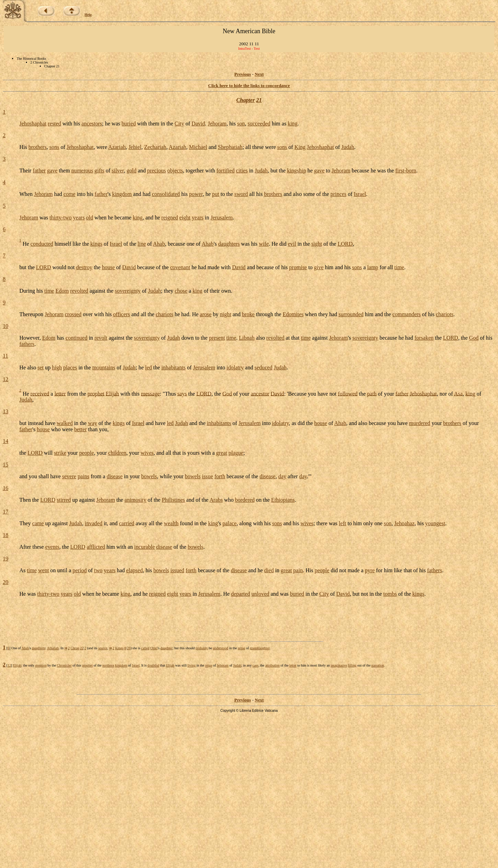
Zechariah (155, 147)
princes (338, 194)
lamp (373, 267)
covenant (180, 267)
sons (54, 147)
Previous (243, 74)
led (149, 367)
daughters (229, 244)
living (191, 665)
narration (378, 665)
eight (185, 218)
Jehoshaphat (33, 124)
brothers (37, 147)
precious (157, 171)
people (87, 453)
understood (220, 648)
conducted (42, 244)
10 (6, 326)
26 (129, 648)
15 (6, 465)
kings (96, 244)
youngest (435, 523)
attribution (273, 665)
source (103, 648)
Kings (119, 648)
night (226, 314)
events (52, 547)
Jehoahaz (404, 523)
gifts (99, 171)
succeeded (259, 124)
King (300, 147)
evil (292, 244)
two (98, 570)
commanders (407, 314)
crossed (73, 314)
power (196, 194)
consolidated (166, 194)
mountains (104, 367)
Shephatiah (230, 147)
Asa (458, 393)
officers (122, 314)
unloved (260, 594)
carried (127, 523)
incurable (145, 547)
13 (6, 411)
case (255, 665)
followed (348, 393)
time (399, 267)
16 (6, 488)
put (215, 194)
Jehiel (135, 147)
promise (298, 267)
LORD (345, 244)
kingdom (122, 194)
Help (88, 15)
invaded (94, 523)
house (108, 267)
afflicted (96, 547)
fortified (225, 171)
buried (129, 124)
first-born (406, 171)
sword (241, 194)
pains (83, 476)
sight (317, 244)
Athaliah (53, 648)
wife (264, 244)
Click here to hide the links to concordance (249, 86)
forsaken (424, 338)
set (40, 367)
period (80, 570)
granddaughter (260, 648)
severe (69, 476)
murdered (420, 423)
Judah (348, 147)
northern (108, 665)
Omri (154, 648)
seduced (264, 367)
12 (6, 379)
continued (77, 338)
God (474, 338)
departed (241, 594)
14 (6, 441)
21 (259, 100)
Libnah (247, 338)
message (150, 393)
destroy (84, 267)
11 (5, 356)
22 (82, 648)
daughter (167, 648)
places (70, 367)
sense (241, 648)
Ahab (159, 244)
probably (202, 648)
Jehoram (217, 124)
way (93, 423)
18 (6, 535)
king (293, 124)
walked (65, 423)
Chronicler (64, 665)
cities (242, 171)
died (269, 570)
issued (177, 570)
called (145, 648)
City (179, 124)
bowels (149, 476)
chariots (164, 314)
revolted (79, 291)
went (43, 570)
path (372, 393)
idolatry (235, 367)
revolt (101, 338)
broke (248, 314)
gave (52, 171)
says (182, 393)
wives (147, 453)
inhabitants (174, 367)
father (39, 171)
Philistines (173, 500)
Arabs (216, 500)
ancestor (260, 393)
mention (41, 665)
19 (6, 559)
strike (60, 453)
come (70, 194)
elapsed (135, 570)
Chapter (245, 100)
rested (54, 124)
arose (206, 314)
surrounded (351, 314)
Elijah (112, 393)
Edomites (293, 314)
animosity (135, 500)
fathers (27, 344)
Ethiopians (283, 500)
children (117, 453)
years (79, 218)
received (40, 393)
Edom (62, 291)
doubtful (153, 665)
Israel (360, 194)
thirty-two (61, 218)
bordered (245, 500)
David (198, 124)
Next (259, 74)
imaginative (339, 665)
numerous (82, 171)
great (222, 453)
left (343, 523)
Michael (198, 147)
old (90, 218)
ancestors (92, 124)
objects (175, 171)
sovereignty (128, 291)
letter (60, 393)
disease (114, 476)
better (80, 429)
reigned (170, 218)
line (142, 244)
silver (118, 171)
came (38, 523)
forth (220, 476)
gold (131, 171)
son (241, 124)
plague (236, 453)
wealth (171, 523)
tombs (390, 594)
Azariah (117, 147)
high (57, 367)
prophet (96, 393)
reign (209, 665)
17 (6, 512)
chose (181, 291)
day (282, 476)
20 (6, 582)
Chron (75, 648)
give (319, 267)
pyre (370, 570)
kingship (297, 171)
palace (229, 523)
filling (352, 665)
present (217, 338)
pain (298, 570)
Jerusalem (222, 218)
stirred (64, 500)
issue (207, 476)
